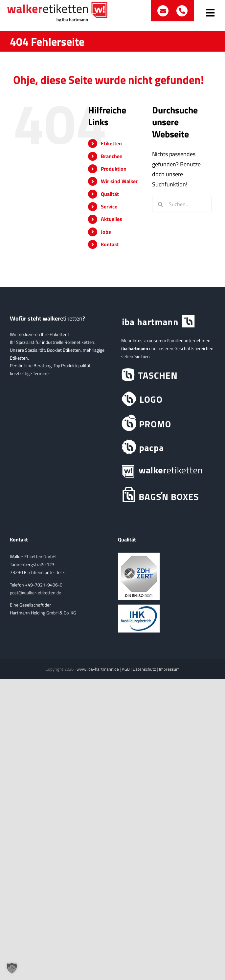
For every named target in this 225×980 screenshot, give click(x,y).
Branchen (112, 156)
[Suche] (160, 204)
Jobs (106, 232)
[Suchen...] (182, 204)
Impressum (169, 669)
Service (109, 206)
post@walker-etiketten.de (35, 593)
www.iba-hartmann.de (98, 669)
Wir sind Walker (119, 181)
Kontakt (110, 244)
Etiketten (111, 143)
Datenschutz (144, 669)
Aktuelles (112, 219)
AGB (126, 669)
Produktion (114, 169)
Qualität (110, 194)
